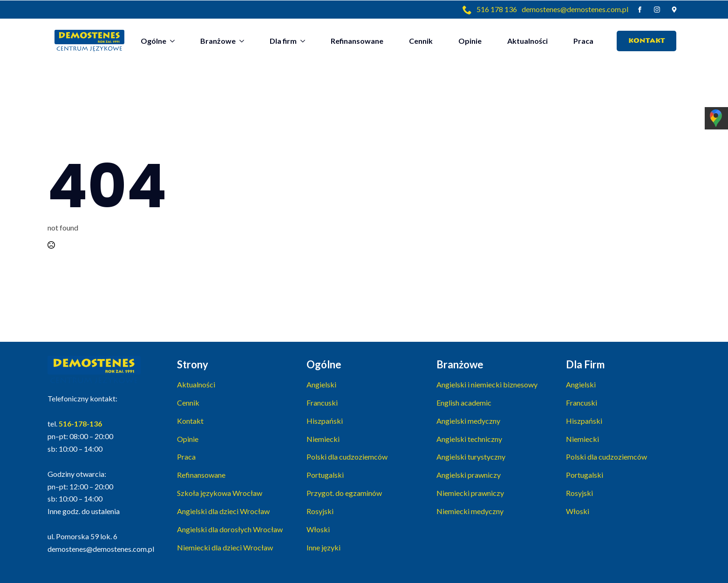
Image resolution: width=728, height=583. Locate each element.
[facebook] (640, 10)
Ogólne (153, 41)
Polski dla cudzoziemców (347, 457)
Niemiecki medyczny (470, 511)
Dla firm (283, 41)
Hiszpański (325, 421)
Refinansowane (357, 41)
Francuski (322, 403)
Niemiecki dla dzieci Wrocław (225, 547)
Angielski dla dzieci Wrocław (223, 511)
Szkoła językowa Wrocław (220, 493)
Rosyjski (320, 511)
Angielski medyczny (468, 421)
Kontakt (190, 421)
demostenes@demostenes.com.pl (575, 9)
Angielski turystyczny (471, 457)
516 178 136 (497, 9)
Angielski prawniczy (469, 475)
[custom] (674, 10)
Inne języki (323, 547)
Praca (583, 41)
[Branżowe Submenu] (245, 41)
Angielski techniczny (469, 439)
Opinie (470, 41)
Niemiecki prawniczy (470, 493)
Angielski (321, 384)
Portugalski (325, 475)
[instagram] (657, 10)
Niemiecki (323, 439)
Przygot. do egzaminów (344, 493)
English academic (464, 403)
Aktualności (527, 41)
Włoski (318, 529)
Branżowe (218, 41)
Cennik (421, 41)
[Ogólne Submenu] (175, 41)
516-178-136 (80, 424)
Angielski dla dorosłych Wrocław (230, 529)
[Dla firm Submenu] (306, 41)
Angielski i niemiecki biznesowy (487, 384)
